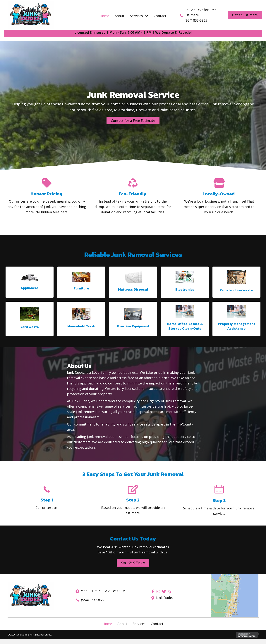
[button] (146, 16)
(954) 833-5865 (196, 20)
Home (107, 624)
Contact (157, 624)
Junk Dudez (165, 598)
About (122, 624)
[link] (104, 16)
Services (139, 624)
